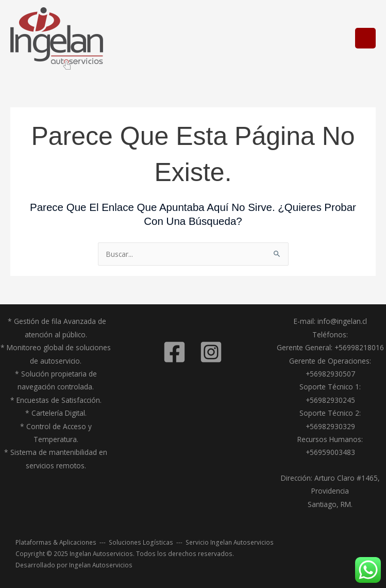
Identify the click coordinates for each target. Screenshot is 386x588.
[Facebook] (174, 352)
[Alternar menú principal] (366, 38)
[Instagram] (211, 352)
